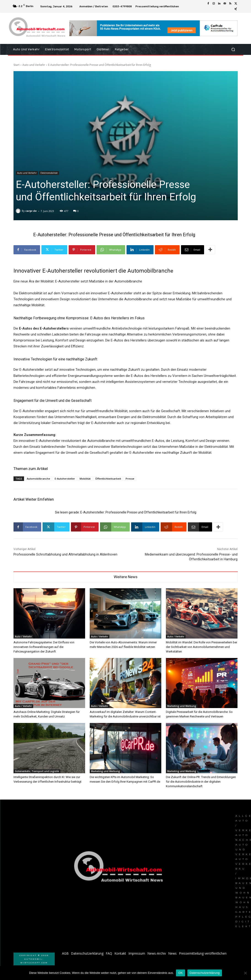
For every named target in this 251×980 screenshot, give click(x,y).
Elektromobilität (49, 173)
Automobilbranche (38, 479)
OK (180, 973)
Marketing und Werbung (182, 706)
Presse (130, 479)
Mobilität (85, 479)
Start (16, 65)
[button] (233, 50)
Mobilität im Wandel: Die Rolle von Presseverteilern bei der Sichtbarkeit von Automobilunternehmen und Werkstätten (201, 647)
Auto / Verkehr (23, 636)
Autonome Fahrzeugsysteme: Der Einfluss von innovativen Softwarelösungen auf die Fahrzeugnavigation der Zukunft (44, 647)
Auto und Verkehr (34, 65)
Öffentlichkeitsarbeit (108, 479)
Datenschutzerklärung (205, 973)
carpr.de (31, 211)
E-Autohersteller (65, 479)
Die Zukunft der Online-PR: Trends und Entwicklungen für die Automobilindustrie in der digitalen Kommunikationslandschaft (201, 781)
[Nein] (245, 973)
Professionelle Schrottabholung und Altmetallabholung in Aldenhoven (65, 554)
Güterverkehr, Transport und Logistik (37, 771)
